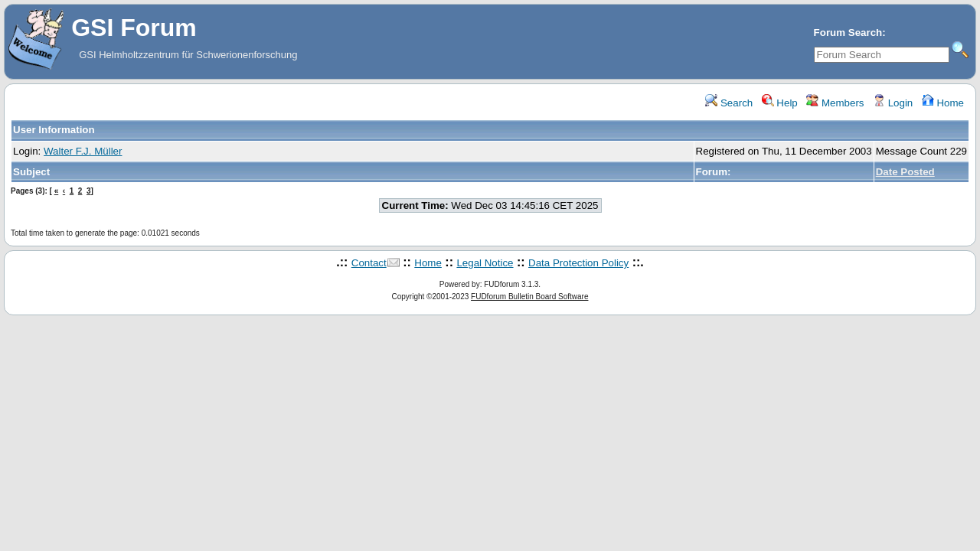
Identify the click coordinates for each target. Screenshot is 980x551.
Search (729, 103)
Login (893, 103)
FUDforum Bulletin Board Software (529, 297)
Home (943, 103)
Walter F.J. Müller (83, 151)
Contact (369, 263)
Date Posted (905, 172)
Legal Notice (485, 263)
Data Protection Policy (578, 263)
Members (835, 103)
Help (780, 103)
